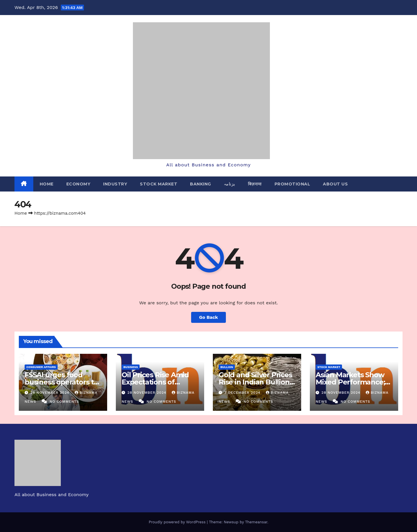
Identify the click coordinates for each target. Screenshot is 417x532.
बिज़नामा (255, 184)
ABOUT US (335, 184)
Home (47, 184)
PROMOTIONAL (292, 184)
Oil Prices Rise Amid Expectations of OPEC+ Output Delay (157, 382)
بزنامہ (229, 184)
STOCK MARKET (159, 184)
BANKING (201, 184)
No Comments (64, 402)
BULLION (227, 367)
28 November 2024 (51, 393)
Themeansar (256, 522)
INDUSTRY (115, 184)
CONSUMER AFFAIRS (41, 367)
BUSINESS (131, 367)
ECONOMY (78, 184)
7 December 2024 (243, 393)
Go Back (209, 317)
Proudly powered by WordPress (178, 522)
